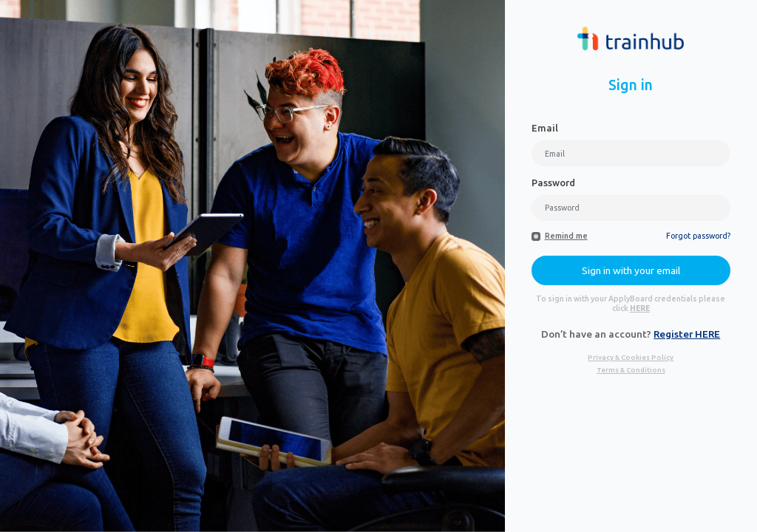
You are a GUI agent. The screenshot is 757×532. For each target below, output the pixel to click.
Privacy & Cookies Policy (631, 357)
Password (553, 183)
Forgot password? (698, 236)
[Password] (631, 208)
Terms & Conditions (631, 370)
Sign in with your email (631, 270)
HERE (640, 308)
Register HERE (687, 334)
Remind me (566, 236)
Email (545, 128)
